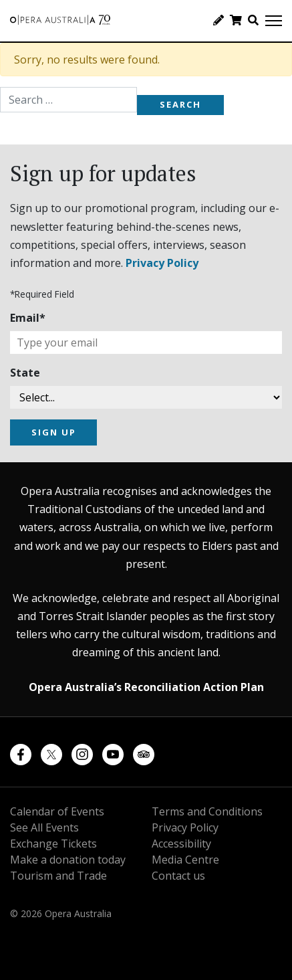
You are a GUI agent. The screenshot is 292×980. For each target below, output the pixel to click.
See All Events (44, 827)
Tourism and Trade (58, 876)
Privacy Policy (162, 263)
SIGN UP (54, 432)
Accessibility (181, 844)
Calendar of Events (57, 811)
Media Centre (185, 860)
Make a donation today (68, 860)
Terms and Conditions (207, 811)
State (25, 373)
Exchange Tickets (53, 844)
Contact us (178, 876)
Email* (28, 318)
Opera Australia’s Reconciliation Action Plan (146, 687)
